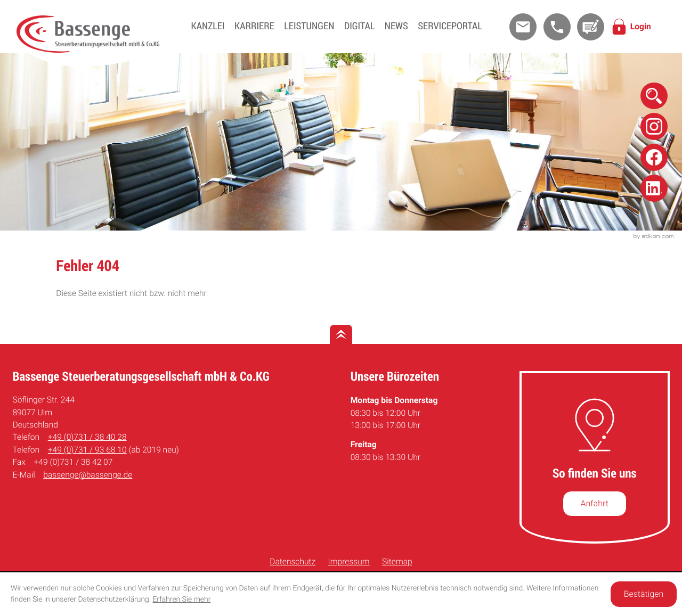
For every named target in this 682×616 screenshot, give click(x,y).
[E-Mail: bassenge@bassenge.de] (523, 27)
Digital (359, 26)
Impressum (349, 562)
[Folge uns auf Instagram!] (654, 126)
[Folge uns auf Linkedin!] (654, 188)
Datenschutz (293, 562)
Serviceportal (450, 26)
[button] (557, 27)
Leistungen (309, 26)
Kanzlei (208, 26)
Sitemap (397, 562)
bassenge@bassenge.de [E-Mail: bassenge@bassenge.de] (88, 475)
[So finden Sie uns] (595, 504)
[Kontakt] (591, 27)
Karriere (254, 26)
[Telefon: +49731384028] (87, 437)
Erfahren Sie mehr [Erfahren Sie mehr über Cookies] (181, 599)
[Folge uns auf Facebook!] (654, 157)
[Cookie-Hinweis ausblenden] (644, 594)
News (396, 26)
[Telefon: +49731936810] (87, 450)
